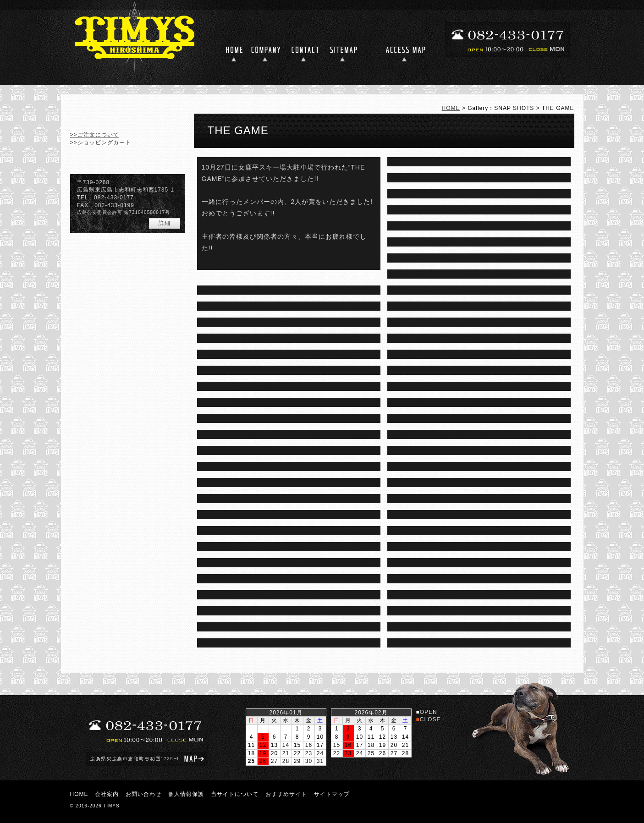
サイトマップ (332, 794)
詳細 (165, 223)
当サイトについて (235, 794)
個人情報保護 (186, 794)
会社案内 (107, 794)
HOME (451, 108)
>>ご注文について (95, 135)
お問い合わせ (143, 794)
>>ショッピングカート (101, 143)
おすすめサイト (286, 794)
